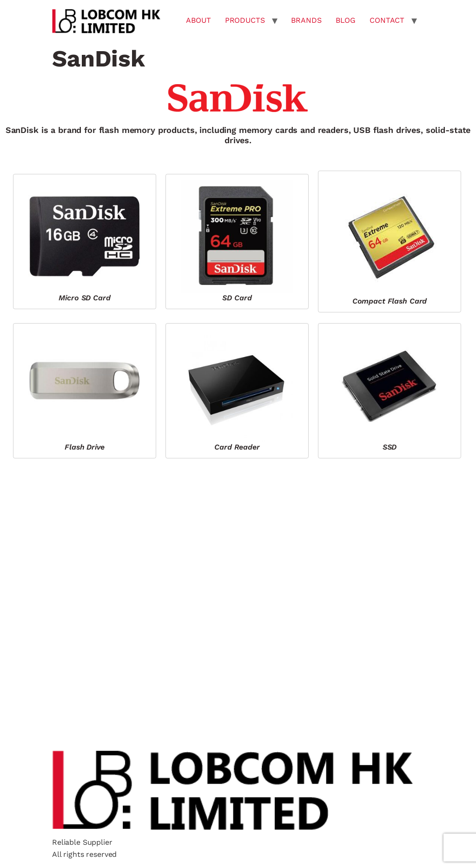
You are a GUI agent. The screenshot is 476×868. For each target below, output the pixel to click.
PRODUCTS (245, 20)
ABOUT (198, 20)
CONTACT (387, 20)
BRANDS (306, 20)
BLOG (346, 20)
